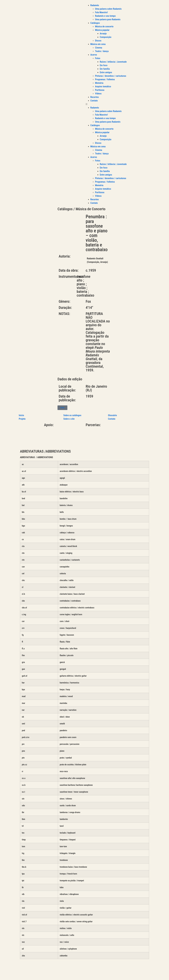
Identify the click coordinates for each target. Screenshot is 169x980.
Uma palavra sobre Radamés (108, 9)
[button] (127, 104)
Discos (98, 41)
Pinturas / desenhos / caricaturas (111, 76)
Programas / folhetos (105, 79)
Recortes (95, 97)
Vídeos (98, 94)
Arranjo (103, 34)
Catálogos (95, 23)
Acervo (94, 55)
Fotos (98, 58)
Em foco (104, 65)
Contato (94, 101)
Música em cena (98, 44)
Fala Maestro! (101, 12)
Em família (105, 69)
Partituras (100, 90)
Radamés (95, 5)
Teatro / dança (102, 51)
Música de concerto (104, 26)
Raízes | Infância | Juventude (113, 62)
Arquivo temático (103, 86)
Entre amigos (106, 72)
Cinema (99, 48)
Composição (106, 37)
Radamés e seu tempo (105, 16)
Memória (99, 83)
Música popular (102, 30)
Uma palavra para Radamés (108, 19)
